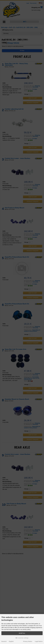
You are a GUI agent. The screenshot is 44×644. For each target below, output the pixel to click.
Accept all (22, 633)
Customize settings (22, 638)
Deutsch (4, 641)
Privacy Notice (28, 641)
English (11, 641)
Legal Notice (39, 641)
